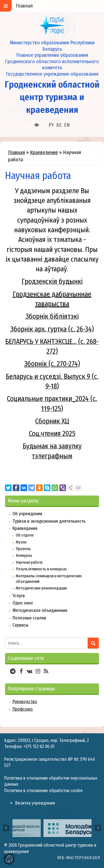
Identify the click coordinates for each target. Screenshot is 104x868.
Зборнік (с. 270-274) (52, 364)
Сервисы (20, 625)
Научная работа (29, 562)
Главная (17, 152)
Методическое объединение (40, 610)
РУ (51, 125)
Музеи (21, 542)
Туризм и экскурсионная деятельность (49, 521)
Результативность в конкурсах (41, 569)
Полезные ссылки (29, 618)
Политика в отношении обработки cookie (43, 791)
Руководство (25, 702)
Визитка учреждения (35, 803)
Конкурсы (24, 555)
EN (67, 125)
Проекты (23, 549)
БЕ (59, 125)
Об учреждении (27, 514)
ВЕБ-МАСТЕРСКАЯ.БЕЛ (78, 858)
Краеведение (44, 152)
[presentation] (6, 828)
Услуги (19, 596)
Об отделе (25, 535)
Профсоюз (23, 709)
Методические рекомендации (41, 588)
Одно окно (23, 603)
